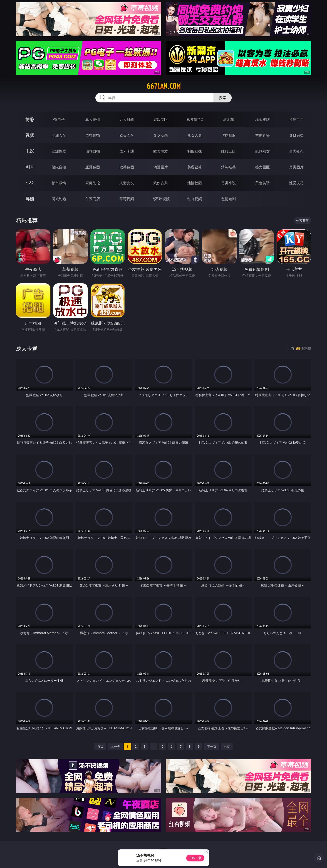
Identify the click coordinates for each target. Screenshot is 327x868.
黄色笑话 (263, 183)
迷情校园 (195, 183)
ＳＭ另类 (296, 135)
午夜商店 (93, 199)
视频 (30, 135)
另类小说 (228, 183)
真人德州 (93, 119)
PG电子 (59, 119)
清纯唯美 (228, 167)
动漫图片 (161, 167)
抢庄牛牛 (296, 119)
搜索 (223, 98)
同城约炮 (59, 199)
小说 (30, 183)
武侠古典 (161, 183)
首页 (100, 746)
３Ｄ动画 (161, 135)
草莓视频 (127, 199)
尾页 (227, 746)
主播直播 (263, 135)
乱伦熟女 (263, 151)
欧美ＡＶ (127, 135)
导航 (30, 199)
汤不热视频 (161, 199)
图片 (30, 167)
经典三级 (228, 151)
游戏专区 (161, 119)
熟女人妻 (195, 135)
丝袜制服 (228, 135)
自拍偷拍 (93, 135)
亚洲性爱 (59, 151)
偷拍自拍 (93, 151)
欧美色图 (127, 167)
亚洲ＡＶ (59, 135)
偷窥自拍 (59, 167)
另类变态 (296, 151)
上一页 (115, 746)
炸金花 (228, 119)
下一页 (212, 746)
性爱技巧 (296, 183)
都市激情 (59, 183)
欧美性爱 (161, 151)
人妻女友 (127, 183)
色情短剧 (228, 199)
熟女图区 (263, 167)
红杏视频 (195, 199)
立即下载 (195, 858)
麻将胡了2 (194, 119)
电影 (30, 151)
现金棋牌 (263, 119)
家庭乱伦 (93, 183)
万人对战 (127, 119)
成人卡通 (127, 151)
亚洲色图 (93, 167)
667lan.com (164, 86)
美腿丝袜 (195, 167)
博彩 (30, 119)
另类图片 (296, 167)
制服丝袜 (195, 151)
